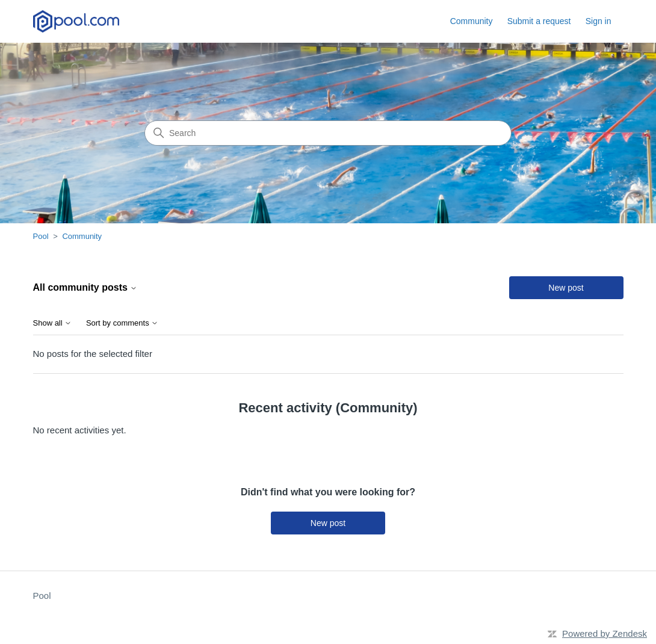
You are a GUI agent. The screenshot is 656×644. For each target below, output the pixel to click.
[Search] (328, 133)
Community (472, 21)
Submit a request (539, 21)
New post (566, 288)
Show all (53, 323)
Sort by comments (122, 323)
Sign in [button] (599, 21)
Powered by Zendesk (605, 633)
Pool (41, 236)
